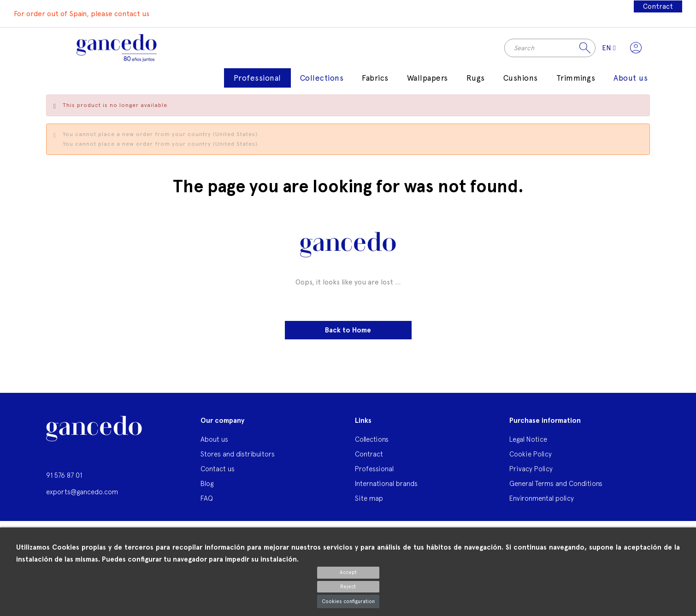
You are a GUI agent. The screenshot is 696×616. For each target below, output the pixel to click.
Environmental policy (542, 499)
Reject (348, 587)
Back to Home (348, 331)
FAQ (207, 499)
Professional (374, 470)
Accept (348, 572)
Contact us (218, 470)
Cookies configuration (348, 601)
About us (214, 440)
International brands (386, 484)
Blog (207, 484)
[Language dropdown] (608, 48)
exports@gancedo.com (82, 493)
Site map (369, 499)
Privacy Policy (531, 470)
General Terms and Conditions (556, 484)
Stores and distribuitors (238, 455)
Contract (658, 6)
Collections (372, 440)
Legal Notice (528, 440)
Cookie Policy (531, 455)
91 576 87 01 (64, 476)
